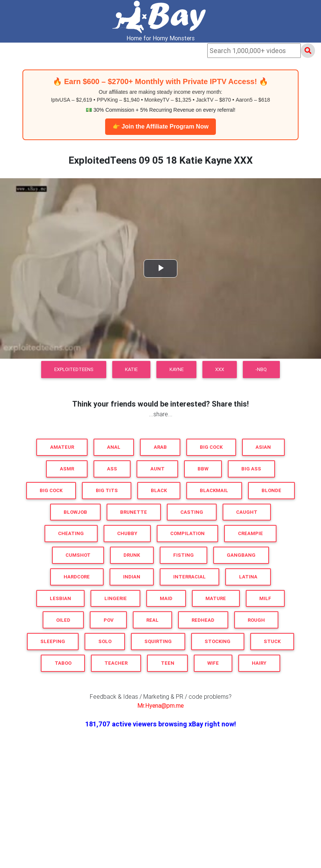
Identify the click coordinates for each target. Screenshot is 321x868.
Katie (131, 369)
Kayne (177, 369)
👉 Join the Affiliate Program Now (161, 126)
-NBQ (261, 369)
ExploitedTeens (74, 369)
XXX (220, 369)
